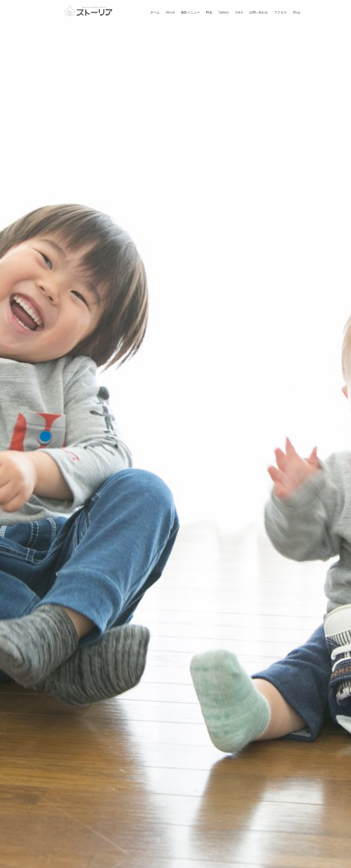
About (170, 12)
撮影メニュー (190, 12)
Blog (296, 12)
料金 (209, 12)
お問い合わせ (259, 12)
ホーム (155, 12)
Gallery (224, 12)
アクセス (280, 12)
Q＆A (239, 12)
